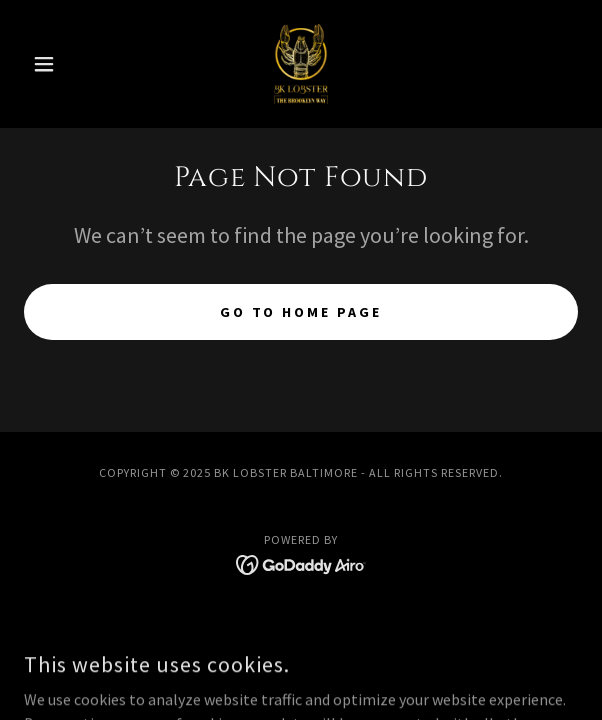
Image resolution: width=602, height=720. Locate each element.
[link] (301, 64)
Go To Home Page (301, 312)
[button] (65, 64)
